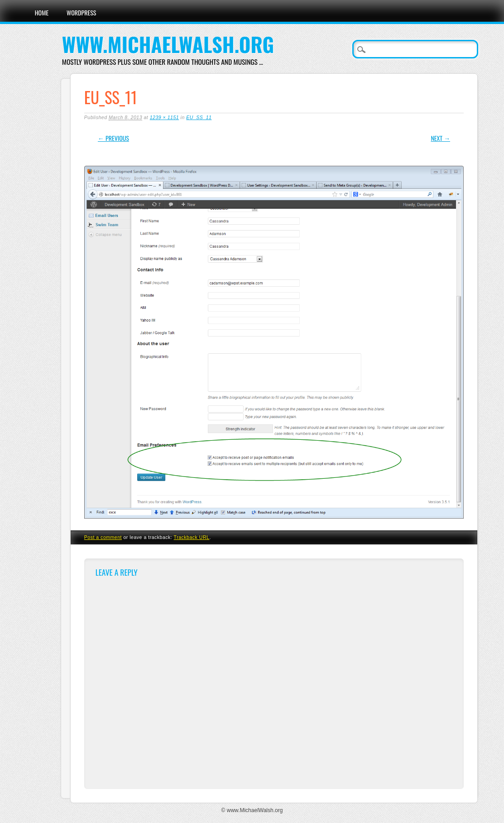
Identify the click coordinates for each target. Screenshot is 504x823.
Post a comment (103, 537)
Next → (440, 138)
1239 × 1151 (164, 117)
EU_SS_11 (199, 117)
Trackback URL (192, 537)
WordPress (81, 12)
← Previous (113, 138)
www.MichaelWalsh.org (168, 44)
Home (42, 12)
